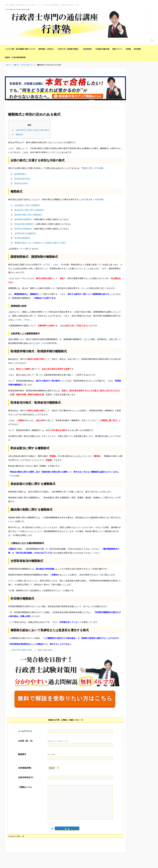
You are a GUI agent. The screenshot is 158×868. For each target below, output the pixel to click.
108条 (97, 199)
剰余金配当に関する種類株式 (27, 205)
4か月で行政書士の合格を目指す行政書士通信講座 (17, 9)
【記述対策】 (87, 49)
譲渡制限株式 (20, 174)
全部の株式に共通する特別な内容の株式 (32, 130)
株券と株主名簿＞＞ (47, 650)
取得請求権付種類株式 (24, 224)
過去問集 (137, 49)
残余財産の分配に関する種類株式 (29, 210)
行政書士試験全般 (102, 49)
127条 (46, 265)
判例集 (128, 49)
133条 (19, 320)
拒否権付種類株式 (22, 238)
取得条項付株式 (21, 183)
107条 (97, 168)
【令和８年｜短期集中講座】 (68, 49)
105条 (13, 476)
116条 (44, 343)
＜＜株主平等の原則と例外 (20, 650)
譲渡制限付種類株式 (23, 219)
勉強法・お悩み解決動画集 (15, 57)
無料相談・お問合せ (46, 49)
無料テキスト (118, 49)
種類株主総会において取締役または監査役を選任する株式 (40, 243)
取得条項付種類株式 (23, 229)
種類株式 (20, 134)
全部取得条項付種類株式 (25, 233)
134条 (26, 320)
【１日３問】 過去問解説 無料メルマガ (20, 49)
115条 (96, 553)
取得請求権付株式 (22, 179)
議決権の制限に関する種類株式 (28, 215)
